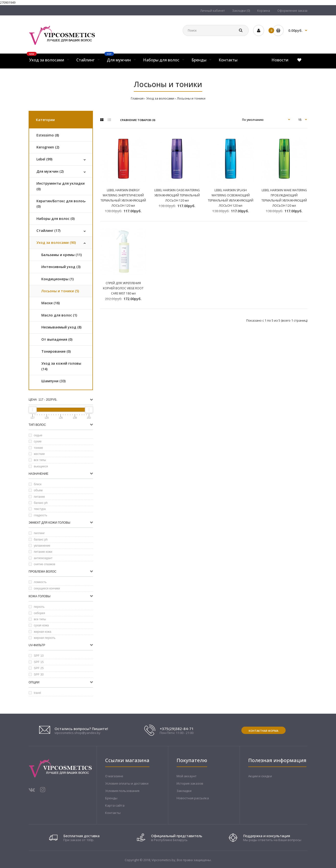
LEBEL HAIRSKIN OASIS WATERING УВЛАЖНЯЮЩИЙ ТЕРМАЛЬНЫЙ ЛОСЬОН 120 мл (177, 195)
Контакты (113, 813)
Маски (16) (50, 303)
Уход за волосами (160, 98)
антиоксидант (40, 558)
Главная (137, 98)
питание (37, 497)
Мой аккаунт (187, 776)
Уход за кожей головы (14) (61, 366)
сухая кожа (39, 625)
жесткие (37, 454)
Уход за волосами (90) (56, 242)
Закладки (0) (241, 11)
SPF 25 (36, 668)
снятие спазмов (42, 564)
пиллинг (37, 533)
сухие (35, 441)
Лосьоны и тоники (191, 98)
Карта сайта (115, 805)
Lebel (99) (44, 159)
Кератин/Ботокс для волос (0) (60, 204)
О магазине (114, 776)
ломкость (38, 582)
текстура (37, 509)
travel (35, 693)
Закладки (184, 791)
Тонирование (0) (56, 351)
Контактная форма (263, 731)
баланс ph (38, 503)
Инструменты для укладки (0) (61, 186)
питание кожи (40, 552)
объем (36, 490)
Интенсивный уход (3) (61, 267)
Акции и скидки (260, 776)
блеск (35, 484)
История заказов (190, 783)
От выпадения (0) (57, 339)
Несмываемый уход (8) (61, 327)
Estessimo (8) (48, 135)
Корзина (264, 11)
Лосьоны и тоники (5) (60, 291)
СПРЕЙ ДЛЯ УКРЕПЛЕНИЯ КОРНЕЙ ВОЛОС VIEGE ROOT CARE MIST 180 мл (123, 288)
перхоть (37, 607)
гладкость (38, 515)
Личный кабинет (213, 11)
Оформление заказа (292, 11)
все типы (37, 460)
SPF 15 (36, 662)
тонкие (36, 448)
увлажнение (39, 546)
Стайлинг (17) (48, 231)
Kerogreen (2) (48, 147)
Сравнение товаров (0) (138, 120)
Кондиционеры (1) (57, 279)
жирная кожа (40, 632)
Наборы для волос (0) (56, 219)
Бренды (111, 798)
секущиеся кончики (44, 588)
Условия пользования (122, 791)
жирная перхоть (42, 638)
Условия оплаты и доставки (127, 783)
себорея (37, 613)
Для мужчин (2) (50, 171)
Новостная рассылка (193, 798)
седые (35, 435)
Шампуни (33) (53, 381)
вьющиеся (38, 466)
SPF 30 (36, 675)
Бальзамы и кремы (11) (62, 255)
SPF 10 (36, 656)
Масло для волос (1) (59, 315)
